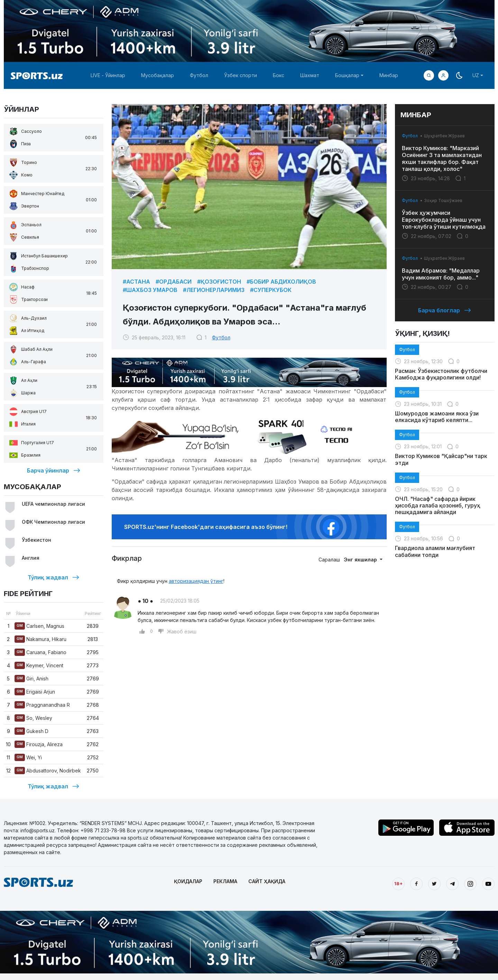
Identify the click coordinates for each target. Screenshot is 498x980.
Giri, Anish (31, 679)
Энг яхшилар (361, 560)
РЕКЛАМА (225, 881)
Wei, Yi (28, 757)
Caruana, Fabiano (40, 652)
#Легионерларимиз (214, 290)
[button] (443, 75)
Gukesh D (31, 731)
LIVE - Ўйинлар (108, 75)
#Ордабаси (174, 282)
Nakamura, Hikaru (40, 639)
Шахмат (310, 75)
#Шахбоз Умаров (150, 290)
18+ (398, 883)
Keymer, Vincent (39, 665)
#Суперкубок (271, 290)
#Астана (136, 282)
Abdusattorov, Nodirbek (48, 771)
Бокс (279, 75)
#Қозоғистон (219, 282)
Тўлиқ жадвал (53, 577)
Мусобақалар (158, 75)
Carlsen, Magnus (39, 626)
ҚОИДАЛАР (188, 881)
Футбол (199, 75)
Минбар (389, 75)
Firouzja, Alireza (39, 744)
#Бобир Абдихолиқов (281, 282)
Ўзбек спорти (241, 75)
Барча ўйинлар (54, 470)
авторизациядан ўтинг (196, 581)
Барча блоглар (445, 310)
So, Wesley (33, 718)
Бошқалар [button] (347, 75)
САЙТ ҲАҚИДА (267, 881)
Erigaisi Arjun (35, 692)
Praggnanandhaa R (42, 705)
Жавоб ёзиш (182, 631)
